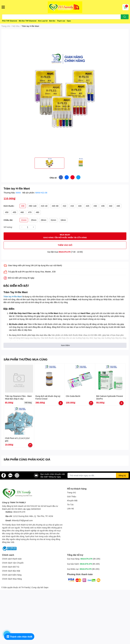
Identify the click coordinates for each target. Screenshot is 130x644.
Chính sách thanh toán (12, 559)
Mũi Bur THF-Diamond (28, 21)
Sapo (46, 587)
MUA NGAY (65, 236)
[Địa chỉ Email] (98, 475)
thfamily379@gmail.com (22, 520)
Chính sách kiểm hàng (12, 575)
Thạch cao (61, 21)
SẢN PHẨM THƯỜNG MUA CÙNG (25, 359)
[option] (49, 163)
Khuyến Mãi (72, 500)
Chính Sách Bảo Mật (11, 571)
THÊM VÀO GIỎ (65, 245)
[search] (125, 17)
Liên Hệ (70, 509)
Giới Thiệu (72, 496)
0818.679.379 (65, 252)
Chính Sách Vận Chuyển (13, 563)
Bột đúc (52, 21)
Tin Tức (70, 505)
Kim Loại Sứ (43, 21)
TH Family (26, 587)
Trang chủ (72, 492)
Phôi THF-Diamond (10, 21)
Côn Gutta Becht (73, 396)
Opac (69, 21)
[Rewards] (19, 637)
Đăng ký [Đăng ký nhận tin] (122, 475)
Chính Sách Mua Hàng (12, 579)
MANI (19, 193)
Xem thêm (65, 345)
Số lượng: (8, 227)
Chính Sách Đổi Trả (11, 567)
